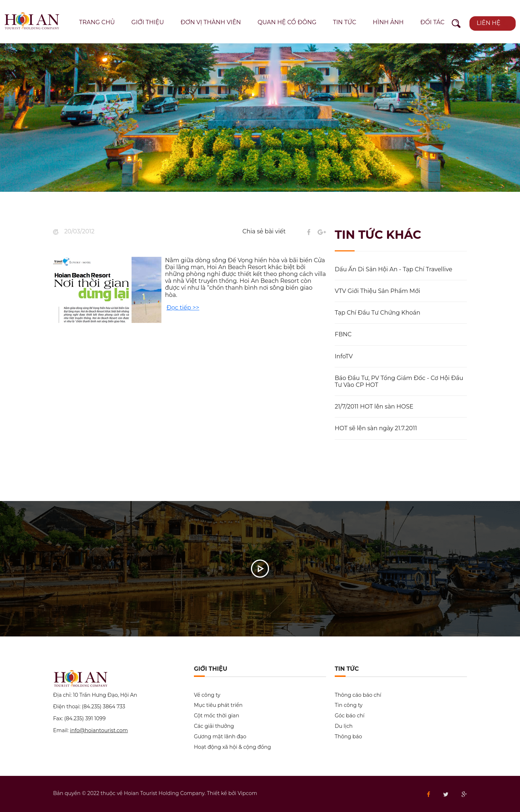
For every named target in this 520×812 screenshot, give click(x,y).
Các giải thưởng (214, 726)
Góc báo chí (350, 716)
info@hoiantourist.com (99, 730)
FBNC (343, 334)
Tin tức (344, 22)
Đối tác (432, 22)
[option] (260, 118)
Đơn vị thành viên (211, 22)
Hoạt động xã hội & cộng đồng (232, 747)
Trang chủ (97, 22)
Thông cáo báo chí (358, 695)
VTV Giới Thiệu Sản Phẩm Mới (377, 291)
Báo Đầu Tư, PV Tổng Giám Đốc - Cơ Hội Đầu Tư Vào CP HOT (399, 381)
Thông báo (348, 737)
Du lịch (344, 726)
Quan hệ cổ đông (287, 22)
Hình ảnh (388, 22)
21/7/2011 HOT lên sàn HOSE (374, 407)
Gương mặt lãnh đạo (220, 737)
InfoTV (344, 356)
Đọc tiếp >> (183, 308)
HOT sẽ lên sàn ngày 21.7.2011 (376, 428)
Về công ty (207, 695)
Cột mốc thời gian (216, 716)
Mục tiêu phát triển (218, 705)
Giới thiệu (148, 22)
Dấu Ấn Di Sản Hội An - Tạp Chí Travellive (393, 269)
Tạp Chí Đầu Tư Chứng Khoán (378, 313)
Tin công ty (349, 705)
